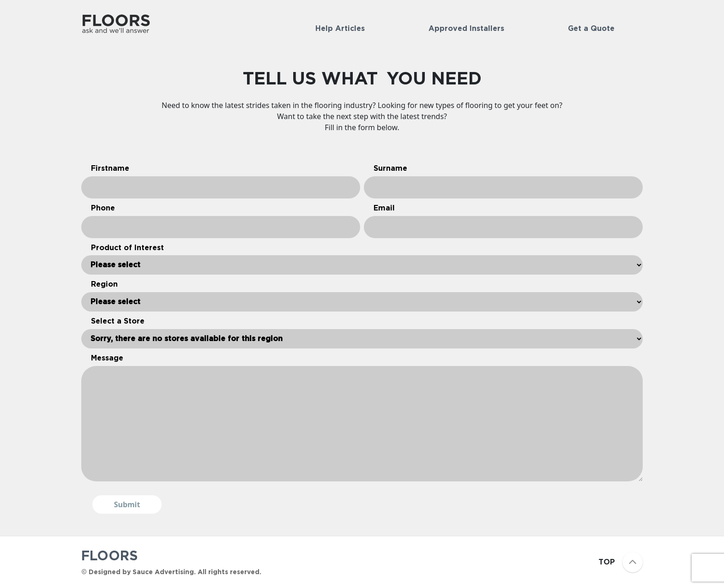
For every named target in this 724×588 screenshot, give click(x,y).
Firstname (110, 168)
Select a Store (118, 321)
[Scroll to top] (633, 562)
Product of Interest (127, 248)
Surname (390, 168)
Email (384, 208)
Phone (103, 208)
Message (107, 358)
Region (104, 284)
